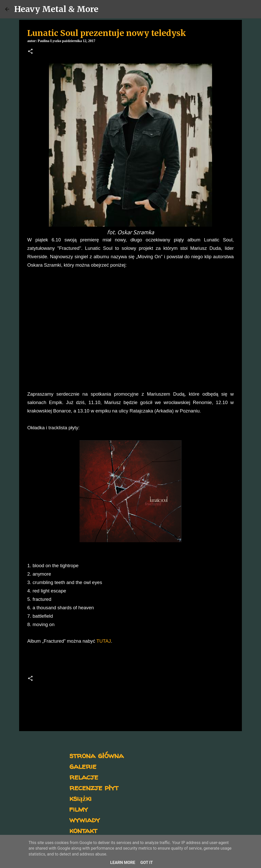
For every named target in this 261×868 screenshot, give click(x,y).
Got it (146, 863)
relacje (84, 777)
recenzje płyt (94, 787)
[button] (30, 52)
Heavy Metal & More (56, 9)
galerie (83, 766)
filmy (79, 809)
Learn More (123, 863)
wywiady (85, 819)
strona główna (96, 755)
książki (80, 798)
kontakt (83, 830)
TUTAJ (104, 641)
